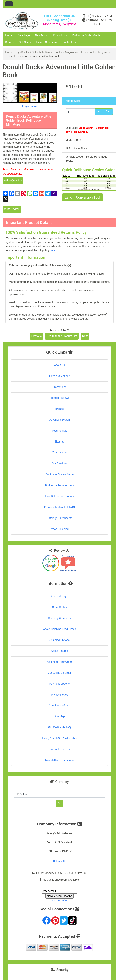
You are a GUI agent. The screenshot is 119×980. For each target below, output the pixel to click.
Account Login (59, 596)
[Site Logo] (22, 21)
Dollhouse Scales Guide (86, 35)
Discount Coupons (59, 749)
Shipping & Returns (59, 618)
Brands (9, 42)
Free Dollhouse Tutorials (59, 496)
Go (59, 803)
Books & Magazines (66, 52)
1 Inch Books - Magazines (96, 52)
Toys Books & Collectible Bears (34, 52)
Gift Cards (25, 42)
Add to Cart (104, 112)
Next (85, 336)
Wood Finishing (59, 529)
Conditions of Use (59, 706)
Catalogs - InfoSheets (59, 518)
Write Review (12, 209)
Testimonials (59, 431)
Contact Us (69, 42)
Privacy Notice (59, 695)
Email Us (59, 861)
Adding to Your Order (60, 662)
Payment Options (59, 684)
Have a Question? (47, 42)
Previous (37, 336)
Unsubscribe (59, 901)
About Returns (59, 651)
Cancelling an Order (59, 673)
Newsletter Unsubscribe (60, 760)
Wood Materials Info (60, 507)
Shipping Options (59, 640)
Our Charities (59, 463)
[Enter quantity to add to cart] (80, 112)
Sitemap (59, 442)
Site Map (59, 716)
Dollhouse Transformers (59, 485)
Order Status (59, 607)
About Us (59, 365)
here (52, 250)
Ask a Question (13, 180)
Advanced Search (60, 420)
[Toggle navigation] (9, 4)
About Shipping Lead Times (59, 629)
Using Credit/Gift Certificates (59, 738)
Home (9, 35)
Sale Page (24, 35)
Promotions (60, 35)
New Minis (41, 35)
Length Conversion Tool (82, 197)
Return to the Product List (62, 336)
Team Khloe (59, 453)
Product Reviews (59, 398)
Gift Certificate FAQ (60, 727)
